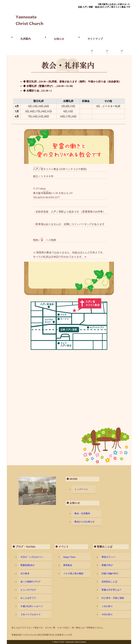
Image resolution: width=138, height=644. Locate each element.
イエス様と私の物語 (73, 573)
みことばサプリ (28, 598)
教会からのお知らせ (84, 522)
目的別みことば (109, 582)
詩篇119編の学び (110, 573)
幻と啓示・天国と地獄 (113, 598)
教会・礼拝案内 (82, 513)
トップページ (81, 489)
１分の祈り (107, 606)
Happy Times (69, 557)
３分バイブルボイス (31, 614)
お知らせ (59, 39)
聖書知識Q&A (27, 565)
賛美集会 (68, 565)
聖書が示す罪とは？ (112, 590)
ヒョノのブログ (28, 590)
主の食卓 (25, 573)
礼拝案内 (26, 39)
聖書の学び (107, 565)
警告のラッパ (108, 557)
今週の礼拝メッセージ (32, 606)
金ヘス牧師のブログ (31, 582)
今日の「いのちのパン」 (33, 557)
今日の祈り (107, 614)
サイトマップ (95, 39)
